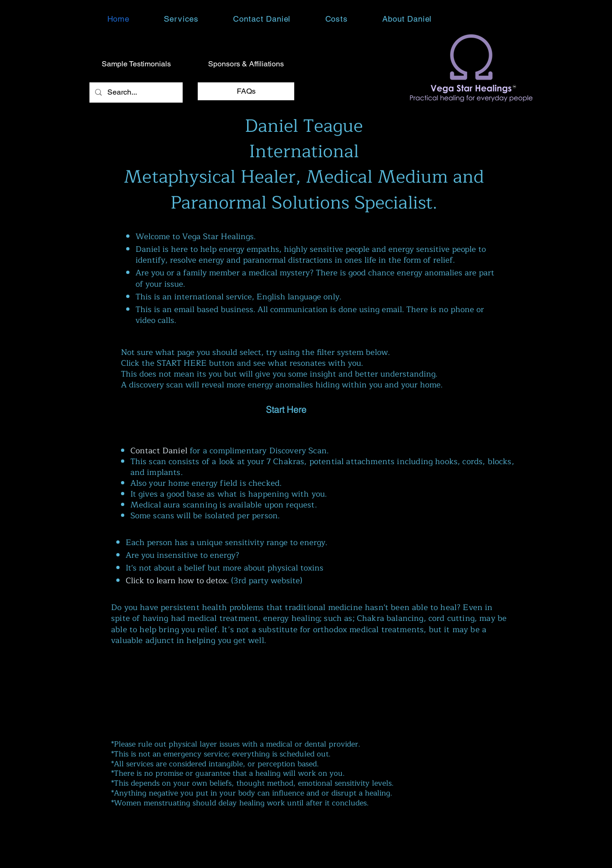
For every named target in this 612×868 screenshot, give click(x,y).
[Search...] (135, 92)
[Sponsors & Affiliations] (246, 64)
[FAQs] (246, 91)
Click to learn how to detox (176, 581)
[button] (181, 19)
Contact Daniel (159, 451)
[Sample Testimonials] (136, 64)
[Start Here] (286, 410)
